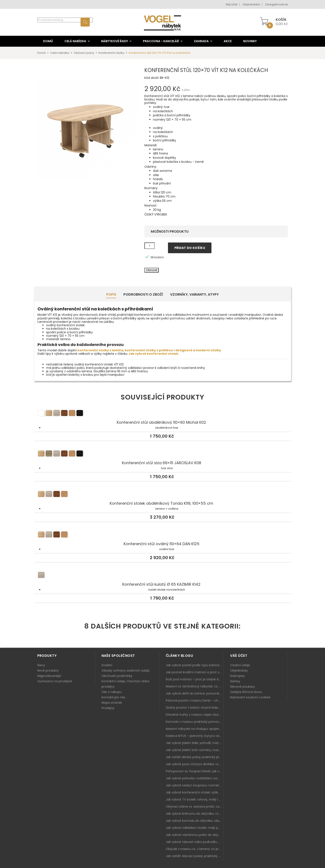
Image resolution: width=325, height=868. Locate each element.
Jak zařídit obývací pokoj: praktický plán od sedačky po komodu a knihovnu (195, 856)
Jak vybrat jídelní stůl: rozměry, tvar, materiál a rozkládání (195, 750)
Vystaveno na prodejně (55, 681)
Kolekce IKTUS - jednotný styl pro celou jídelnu (195, 736)
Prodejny (108, 708)
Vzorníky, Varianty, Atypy (194, 294)
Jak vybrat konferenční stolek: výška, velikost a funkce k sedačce (195, 792)
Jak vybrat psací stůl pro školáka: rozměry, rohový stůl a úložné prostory (195, 764)
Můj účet (232, 4)
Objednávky (239, 670)
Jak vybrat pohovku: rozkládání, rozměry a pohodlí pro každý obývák (195, 778)
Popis (111, 294)
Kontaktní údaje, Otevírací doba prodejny (125, 684)
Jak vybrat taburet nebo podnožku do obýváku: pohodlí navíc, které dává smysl (195, 842)
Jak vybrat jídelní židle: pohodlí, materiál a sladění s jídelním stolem (195, 743)
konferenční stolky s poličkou (149, 350)
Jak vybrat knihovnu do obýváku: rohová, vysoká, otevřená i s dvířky (195, 814)
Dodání (107, 665)
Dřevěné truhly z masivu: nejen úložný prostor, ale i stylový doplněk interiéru (195, 715)
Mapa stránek (112, 703)
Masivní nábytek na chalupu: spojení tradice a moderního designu (195, 729)
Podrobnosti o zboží (143, 294)
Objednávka (251, 4)
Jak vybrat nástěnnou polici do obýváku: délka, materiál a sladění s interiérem (195, 835)
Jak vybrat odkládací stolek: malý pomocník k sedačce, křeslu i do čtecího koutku (195, 828)
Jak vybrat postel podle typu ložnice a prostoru (195, 665)
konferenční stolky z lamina (100, 350)
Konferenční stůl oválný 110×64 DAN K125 (163, 535)
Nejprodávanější (49, 676)
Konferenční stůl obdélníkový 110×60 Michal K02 (163, 414)
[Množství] (150, 246)
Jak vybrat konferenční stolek (153, 354)
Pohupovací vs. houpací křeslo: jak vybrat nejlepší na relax (195, 771)
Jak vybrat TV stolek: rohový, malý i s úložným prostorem (195, 799)
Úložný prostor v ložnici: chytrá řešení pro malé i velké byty (195, 708)
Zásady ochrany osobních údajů (126, 670)
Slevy (41, 665)
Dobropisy (237, 676)
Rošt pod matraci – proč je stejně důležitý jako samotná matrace (195, 679)
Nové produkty (48, 670)
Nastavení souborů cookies (250, 697)
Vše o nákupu (112, 692)
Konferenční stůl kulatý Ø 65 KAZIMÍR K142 (163, 576)
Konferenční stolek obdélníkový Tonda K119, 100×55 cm (163, 495)
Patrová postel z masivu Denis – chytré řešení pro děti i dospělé (195, 700)
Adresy (235, 681)
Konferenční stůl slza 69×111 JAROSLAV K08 (163, 454)
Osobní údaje (240, 665)
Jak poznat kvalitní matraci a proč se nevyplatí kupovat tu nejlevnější (195, 672)
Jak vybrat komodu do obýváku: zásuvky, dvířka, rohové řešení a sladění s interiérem (195, 821)
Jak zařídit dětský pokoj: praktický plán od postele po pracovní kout (195, 757)
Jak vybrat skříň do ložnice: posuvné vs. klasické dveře (195, 693)
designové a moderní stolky (198, 350)
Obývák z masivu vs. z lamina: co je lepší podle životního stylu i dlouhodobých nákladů (195, 849)
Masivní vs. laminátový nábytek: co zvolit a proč (195, 686)
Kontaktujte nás (113, 697)
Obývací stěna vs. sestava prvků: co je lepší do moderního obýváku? (195, 807)
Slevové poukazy (243, 687)
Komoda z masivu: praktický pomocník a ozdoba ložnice (195, 722)
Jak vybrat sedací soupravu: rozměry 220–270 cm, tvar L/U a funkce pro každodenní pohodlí (195, 785)
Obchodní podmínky (117, 676)
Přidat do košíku (190, 248)
